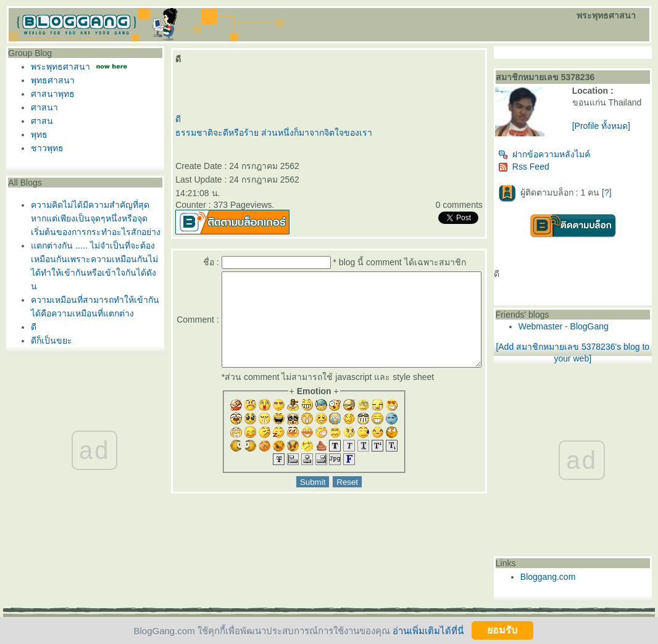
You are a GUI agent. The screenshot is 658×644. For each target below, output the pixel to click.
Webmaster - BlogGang (586, 331)
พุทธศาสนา (53, 80)
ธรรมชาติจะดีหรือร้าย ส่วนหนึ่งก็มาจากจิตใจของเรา (270, 133)
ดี (34, 327)
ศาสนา (44, 107)
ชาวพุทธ (47, 148)
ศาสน (42, 121)
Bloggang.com (570, 582)
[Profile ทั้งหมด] (615, 136)
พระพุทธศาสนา (60, 67)
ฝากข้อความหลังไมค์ (566, 159)
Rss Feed (546, 171)
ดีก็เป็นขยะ (52, 341)
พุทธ (39, 134)
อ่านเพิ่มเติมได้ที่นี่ (428, 630)
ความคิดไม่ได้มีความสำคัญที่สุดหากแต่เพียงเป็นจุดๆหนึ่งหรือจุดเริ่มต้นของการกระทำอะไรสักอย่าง (96, 218)
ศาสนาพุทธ (53, 94)
